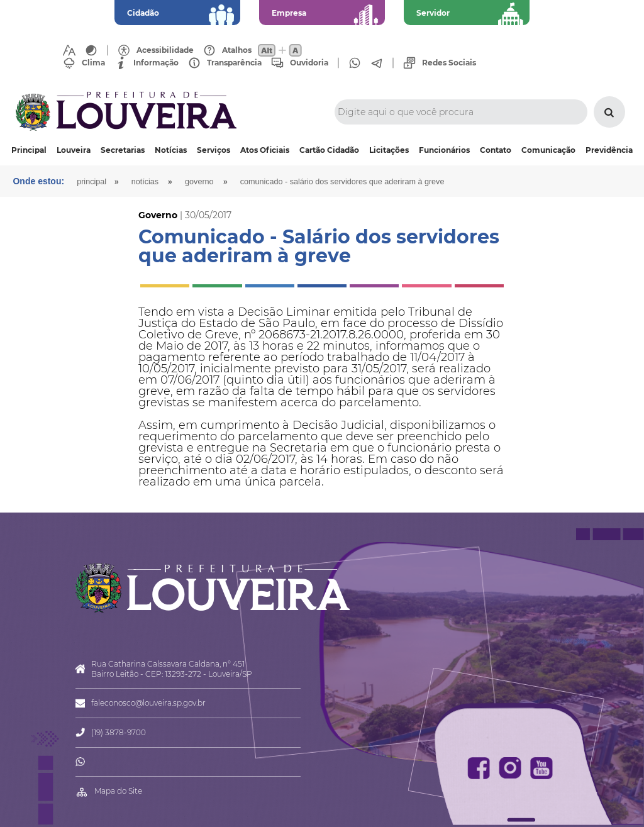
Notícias (171, 150)
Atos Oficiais (265, 150)
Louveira (74, 150)
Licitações (389, 150)
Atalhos (237, 50)
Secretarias (123, 150)
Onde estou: (38, 181)
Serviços (214, 150)
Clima (93, 63)
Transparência (234, 63)
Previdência (609, 150)
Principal (29, 150)
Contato (496, 150)
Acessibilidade (165, 50)
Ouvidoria (309, 63)
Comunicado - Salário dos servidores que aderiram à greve (342, 182)
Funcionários (444, 150)
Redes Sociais (449, 63)
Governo (199, 182)
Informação (156, 63)
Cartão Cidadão (329, 150)
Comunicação (548, 150)
